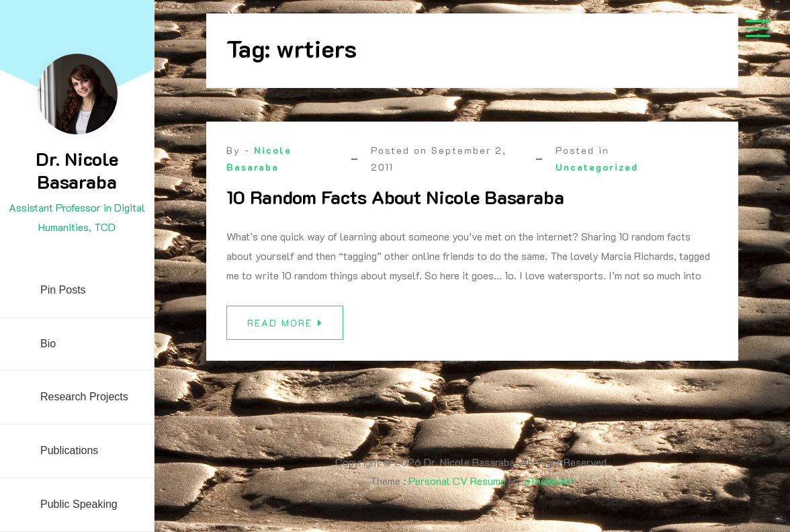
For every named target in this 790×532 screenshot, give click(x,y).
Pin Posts (63, 290)
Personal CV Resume (457, 481)
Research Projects (84, 397)
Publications (69, 450)
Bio (48, 344)
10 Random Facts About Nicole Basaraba (395, 197)
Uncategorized (597, 167)
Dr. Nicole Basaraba (77, 170)
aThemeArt (549, 481)
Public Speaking (79, 504)
